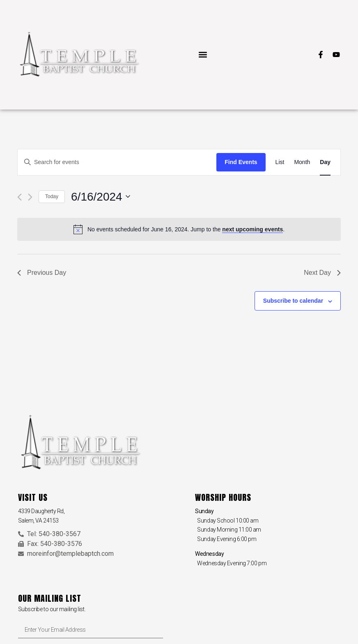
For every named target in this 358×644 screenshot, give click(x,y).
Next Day (322, 273)
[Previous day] (20, 197)
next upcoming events (252, 229)
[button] (203, 55)
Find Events (241, 162)
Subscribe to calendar (293, 301)
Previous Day (42, 273)
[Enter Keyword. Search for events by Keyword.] (117, 162)
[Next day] (30, 197)
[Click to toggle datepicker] (101, 197)
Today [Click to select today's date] (52, 196)
